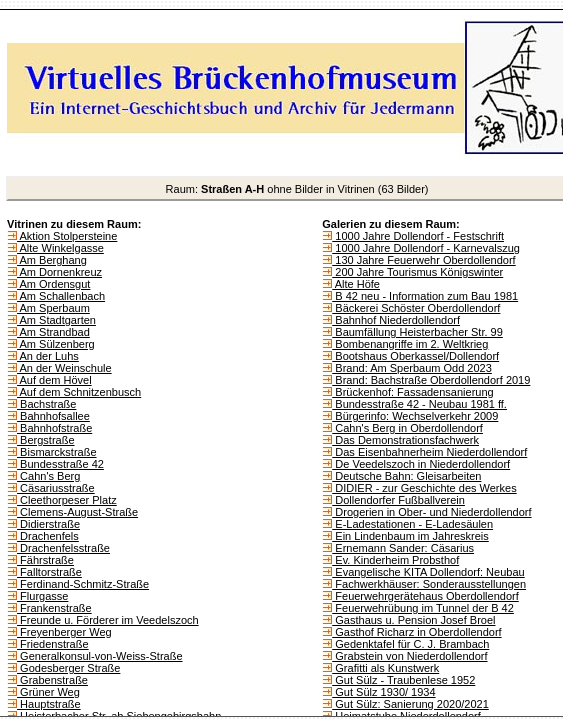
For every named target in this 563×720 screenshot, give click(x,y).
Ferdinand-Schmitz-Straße (83, 584)
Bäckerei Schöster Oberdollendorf (416, 308)
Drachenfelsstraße (63, 548)
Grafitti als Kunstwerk (385, 668)
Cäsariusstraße (56, 488)
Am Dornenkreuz (59, 272)
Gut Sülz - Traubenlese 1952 (403, 680)
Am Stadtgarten (56, 320)
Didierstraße (48, 524)
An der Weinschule (64, 368)
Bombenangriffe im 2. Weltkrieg (410, 344)
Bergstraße (45, 440)
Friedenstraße (53, 644)
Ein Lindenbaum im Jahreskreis (410, 536)
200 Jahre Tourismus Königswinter (417, 272)
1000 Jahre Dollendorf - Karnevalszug (426, 248)
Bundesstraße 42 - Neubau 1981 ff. (419, 404)
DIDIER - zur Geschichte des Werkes (424, 488)
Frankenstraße (54, 608)
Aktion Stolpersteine (67, 236)
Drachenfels (48, 536)
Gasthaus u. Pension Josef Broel (413, 620)
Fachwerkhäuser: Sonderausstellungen (429, 584)
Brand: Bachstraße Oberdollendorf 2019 (431, 380)
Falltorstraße (49, 572)
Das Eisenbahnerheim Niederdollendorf (429, 452)
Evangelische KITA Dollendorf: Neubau (428, 572)
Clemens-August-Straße (77, 512)
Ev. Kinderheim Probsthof (395, 560)
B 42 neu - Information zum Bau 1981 (425, 296)
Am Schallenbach (61, 296)
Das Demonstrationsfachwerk (405, 440)
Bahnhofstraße (54, 428)
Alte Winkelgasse (60, 248)
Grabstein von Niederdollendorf (409, 656)
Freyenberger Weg (64, 632)
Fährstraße (45, 560)
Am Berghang (52, 260)
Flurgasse (42, 596)
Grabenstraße (52, 680)
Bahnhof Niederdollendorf (396, 320)
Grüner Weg (48, 692)
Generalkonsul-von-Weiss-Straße (99, 656)
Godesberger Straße (68, 668)
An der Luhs (48, 356)
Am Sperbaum (53, 308)
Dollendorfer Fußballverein (398, 500)
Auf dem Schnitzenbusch (79, 392)
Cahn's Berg (48, 476)
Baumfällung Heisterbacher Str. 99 (417, 332)
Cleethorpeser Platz (67, 500)
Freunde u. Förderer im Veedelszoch (108, 620)
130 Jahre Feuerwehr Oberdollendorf (423, 260)
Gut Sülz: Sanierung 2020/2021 (410, 704)
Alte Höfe (356, 284)
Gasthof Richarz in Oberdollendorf (416, 632)
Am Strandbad (53, 332)
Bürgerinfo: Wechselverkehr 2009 (415, 416)
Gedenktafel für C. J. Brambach (410, 644)
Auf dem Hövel (54, 380)
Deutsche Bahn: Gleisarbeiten (406, 476)
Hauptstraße (49, 704)
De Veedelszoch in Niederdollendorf (421, 464)
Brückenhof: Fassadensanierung (412, 392)
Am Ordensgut (53, 284)
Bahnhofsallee (53, 416)
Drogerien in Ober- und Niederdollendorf (431, 512)
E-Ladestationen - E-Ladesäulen (412, 524)
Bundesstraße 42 (60, 464)
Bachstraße (46, 404)
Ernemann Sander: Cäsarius (403, 548)
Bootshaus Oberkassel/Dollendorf (415, 356)
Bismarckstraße (56, 452)
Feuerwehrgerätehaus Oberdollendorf (425, 596)
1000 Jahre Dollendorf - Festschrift (418, 236)
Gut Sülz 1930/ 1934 (383, 692)
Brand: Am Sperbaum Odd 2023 (412, 368)
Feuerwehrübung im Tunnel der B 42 (423, 608)
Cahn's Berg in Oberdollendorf (407, 428)
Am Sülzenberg (56, 344)
